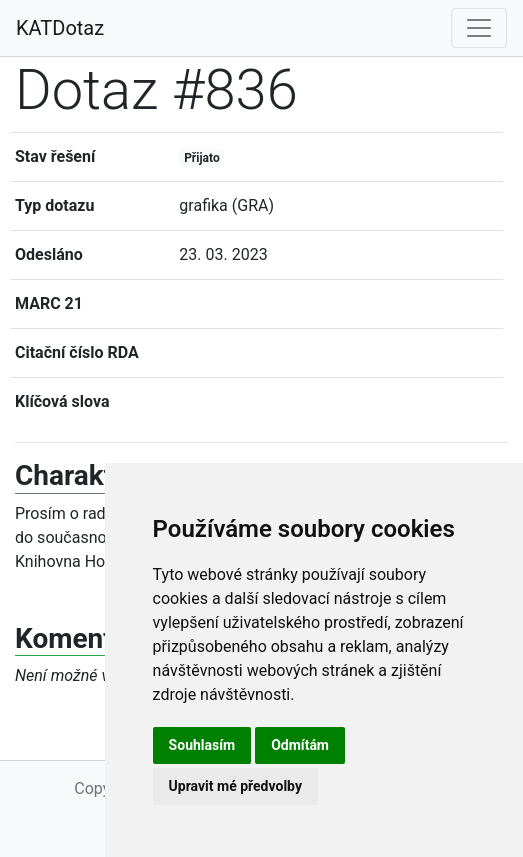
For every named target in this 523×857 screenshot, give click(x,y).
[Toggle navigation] (479, 28)
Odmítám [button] (300, 745)
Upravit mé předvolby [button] (235, 786)
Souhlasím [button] (202, 745)
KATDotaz (60, 28)
